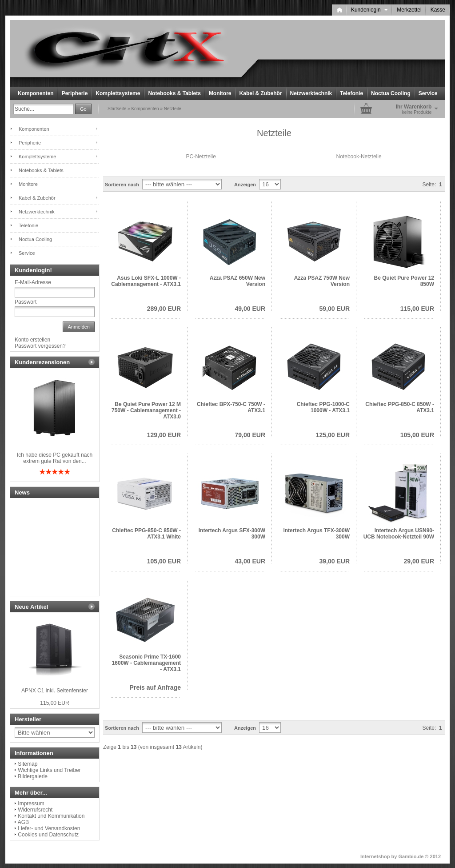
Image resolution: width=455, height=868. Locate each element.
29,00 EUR (419, 561)
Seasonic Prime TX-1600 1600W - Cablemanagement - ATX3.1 (146, 663)
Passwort (26, 302)
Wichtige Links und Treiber (49, 770)
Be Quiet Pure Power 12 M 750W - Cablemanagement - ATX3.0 (146, 410)
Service (428, 93)
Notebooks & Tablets (174, 93)
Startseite (117, 109)
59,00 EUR (335, 309)
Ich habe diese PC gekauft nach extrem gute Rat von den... (55, 458)
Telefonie (351, 93)
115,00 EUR (417, 309)
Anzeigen (245, 185)
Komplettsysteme (118, 93)
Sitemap (28, 764)
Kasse (438, 10)
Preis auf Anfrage (155, 687)
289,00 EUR (164, 309)
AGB (23, 822)
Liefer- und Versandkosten (49, 828)
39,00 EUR (335, 561)
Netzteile (173, 109)
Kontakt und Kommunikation (51, 816)
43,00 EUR (250, 561)
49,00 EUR (250, 309)
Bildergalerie (33, 776)
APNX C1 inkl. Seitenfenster (55, 691)
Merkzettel (409, 10)
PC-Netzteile (201, 157)
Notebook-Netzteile (359, 157)
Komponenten (36, 93)
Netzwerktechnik (311, 93)
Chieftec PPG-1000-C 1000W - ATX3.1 (323, 407)
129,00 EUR (164, 435)
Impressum (31, 804)
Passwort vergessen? (40, 346)
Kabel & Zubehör (261, 93)
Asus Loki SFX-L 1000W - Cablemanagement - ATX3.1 (146, 281)
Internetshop (375, 856)
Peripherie (75, 93)
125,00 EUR (333, 435)
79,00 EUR (250, 435)
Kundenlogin (369, 10)
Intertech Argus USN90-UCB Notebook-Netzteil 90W (399, 534)
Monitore (220, 93)
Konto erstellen (32, 340)
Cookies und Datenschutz (48, 835)
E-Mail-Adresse (33, 282)
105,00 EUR (417, 435)
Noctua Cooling (391, 93)
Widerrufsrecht (35, 810)
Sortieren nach (122, 185)
